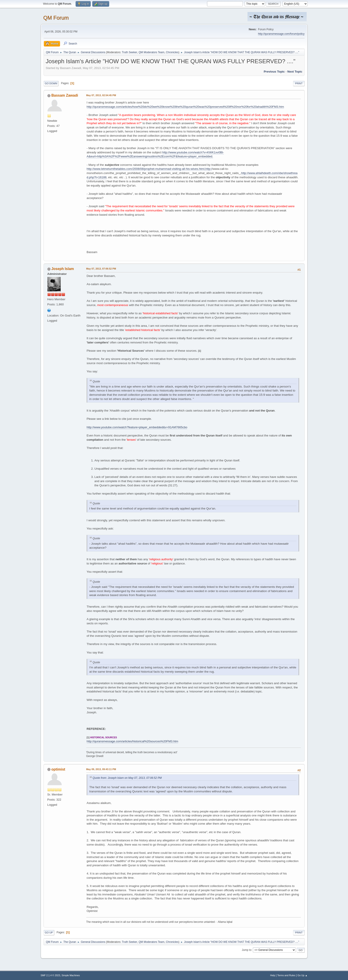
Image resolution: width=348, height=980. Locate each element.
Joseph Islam (63, 269)
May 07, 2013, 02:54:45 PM (101, 95)
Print (299, 83)
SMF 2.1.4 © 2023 (50, 975)
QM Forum (56, 18)
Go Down (51, 83)
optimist (58, 769)
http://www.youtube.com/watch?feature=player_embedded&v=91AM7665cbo (137, 427)
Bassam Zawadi (65, 95)
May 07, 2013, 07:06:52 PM (101, 269)
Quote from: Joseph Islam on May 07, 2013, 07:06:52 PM (127, 778)
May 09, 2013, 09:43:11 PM (101, 769)
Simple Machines (71, 975)
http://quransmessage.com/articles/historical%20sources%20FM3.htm (133, 741)
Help (273, 975)
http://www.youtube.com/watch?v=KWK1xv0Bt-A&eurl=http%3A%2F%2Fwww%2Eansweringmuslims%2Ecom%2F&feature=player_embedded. (155, 154)
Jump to (247, 950)
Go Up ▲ (303, 975)
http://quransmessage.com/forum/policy (281, 34)
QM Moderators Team (152, 52)
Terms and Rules (286, 975)
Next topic (295, 72)
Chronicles (172, 52)
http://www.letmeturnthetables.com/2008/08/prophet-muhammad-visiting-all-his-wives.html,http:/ (149, 169)
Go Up (49, 933)
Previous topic (274, 72)
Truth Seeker (130, 52)
